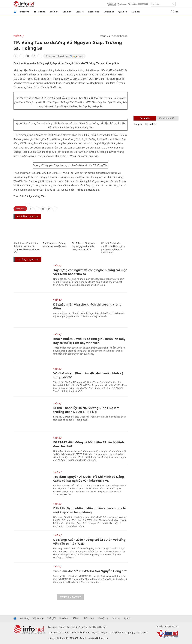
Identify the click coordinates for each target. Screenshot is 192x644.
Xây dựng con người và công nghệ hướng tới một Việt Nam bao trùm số (90, 272)
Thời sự (19, 36)
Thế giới (54, 12)
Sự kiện (136, 12)
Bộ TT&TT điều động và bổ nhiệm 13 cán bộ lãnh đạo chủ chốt (89, 444)
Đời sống (25, 12)
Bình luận (20, 209)
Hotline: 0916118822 (138, 4)
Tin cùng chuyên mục (28, 259)
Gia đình (67, 12)
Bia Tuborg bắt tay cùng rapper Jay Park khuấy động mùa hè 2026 (84, 246)
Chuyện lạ (109, 12)
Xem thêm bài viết (70, 597)
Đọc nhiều (145, 118)
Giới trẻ (80, 12)
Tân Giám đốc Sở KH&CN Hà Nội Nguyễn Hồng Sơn (90, 571)
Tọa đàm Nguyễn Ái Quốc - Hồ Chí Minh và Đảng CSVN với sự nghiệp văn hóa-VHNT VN (89, 479)
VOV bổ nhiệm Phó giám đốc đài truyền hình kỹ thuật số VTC (88, 375)
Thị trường (40, 12)
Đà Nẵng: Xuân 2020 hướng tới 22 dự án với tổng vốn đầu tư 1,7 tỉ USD (89, 542)
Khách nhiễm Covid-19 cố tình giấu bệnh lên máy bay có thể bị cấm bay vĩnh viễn (89, 341)
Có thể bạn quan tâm (28, 216)
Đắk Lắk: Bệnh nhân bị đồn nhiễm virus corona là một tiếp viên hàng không (89, 510)
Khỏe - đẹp (94, 12)
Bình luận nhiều (167, 118)
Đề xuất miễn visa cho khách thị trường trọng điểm (87, 306)
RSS (175, 12)
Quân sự (123, 12)
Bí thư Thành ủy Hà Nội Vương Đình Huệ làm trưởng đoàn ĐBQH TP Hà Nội (86, 410)
